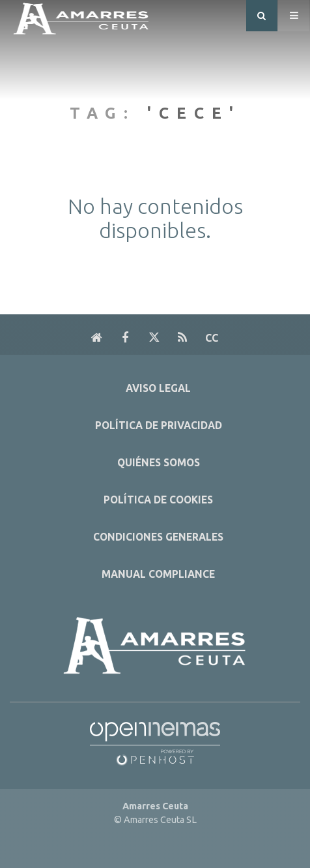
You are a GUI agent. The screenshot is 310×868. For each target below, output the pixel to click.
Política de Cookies (158, 500)
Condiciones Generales (158, 537)
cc (212, 338)
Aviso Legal (158, 388)
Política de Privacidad (159, 426)
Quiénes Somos (159, 463)
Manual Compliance (158, 574)
